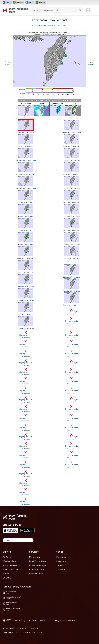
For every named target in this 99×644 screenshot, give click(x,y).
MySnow (7, 578)
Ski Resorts (8, 557)
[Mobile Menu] (94, 10)
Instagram (61, 561)
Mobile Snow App (37, 565)
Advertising (20, 620)
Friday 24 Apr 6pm (26, 244)
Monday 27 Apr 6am (26, 314)
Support (32, 620)
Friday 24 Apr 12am (26, 202)
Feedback (72, 620)
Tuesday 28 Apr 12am (71, 291)
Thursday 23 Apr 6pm (71, 188)
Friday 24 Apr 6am (26, 216)
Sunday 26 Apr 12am (71, 244)
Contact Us (44, 620)
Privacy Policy (22, 632)
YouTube (61, 570)
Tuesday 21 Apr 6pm (26, 146)
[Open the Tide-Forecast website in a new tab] (30, 3)
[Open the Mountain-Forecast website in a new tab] (18, 3)
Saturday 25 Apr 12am (26, 258)
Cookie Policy (36, 632)
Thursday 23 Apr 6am (71, 160)
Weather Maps (9, 561)
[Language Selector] (18, 540)
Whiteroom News (11, 570)
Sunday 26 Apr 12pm (26, 272)
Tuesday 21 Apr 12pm (26, 132)
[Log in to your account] (88, 10)
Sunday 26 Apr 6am (71, 258)
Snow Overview (10, 565)
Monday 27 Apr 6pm (71, 277)
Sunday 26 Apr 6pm (26, 286)
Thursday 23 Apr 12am (71, 146)
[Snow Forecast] (15, 10)
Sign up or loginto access (71, 311)
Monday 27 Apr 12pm (26, 328)
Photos (6, 574)
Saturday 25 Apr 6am (71, 202)
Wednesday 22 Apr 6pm (71, 132)
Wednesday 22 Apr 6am (26, 174)
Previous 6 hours (8, 63)
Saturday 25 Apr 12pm (71, 216)
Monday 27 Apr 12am (26, 300)
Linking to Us (59, 620)
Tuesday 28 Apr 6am (71, 305)
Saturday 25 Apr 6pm (71, 230)
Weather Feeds (36, 574)
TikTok (59, 565)
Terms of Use (8, 632)
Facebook (61, 557)
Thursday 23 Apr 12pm (71, 174)
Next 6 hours (91, 63)
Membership (35, 557)
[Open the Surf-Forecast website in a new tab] (7, 3)
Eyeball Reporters (37, 570)
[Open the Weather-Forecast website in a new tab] (41, 3)
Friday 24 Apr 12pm (26, 230)
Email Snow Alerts (38, 561)
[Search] (80, 10)
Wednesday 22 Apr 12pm (26, 188)
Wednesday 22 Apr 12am (26, 160)
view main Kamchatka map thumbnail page (50, 25)
